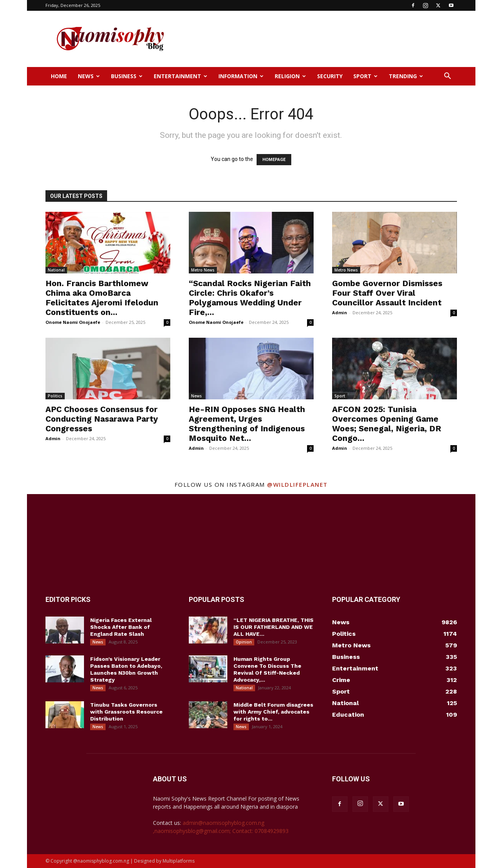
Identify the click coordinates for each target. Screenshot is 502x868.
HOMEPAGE (274, 160)
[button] (448, 77)
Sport (365, 76)
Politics (55, 396)
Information (241, 76)
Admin (340, 313)
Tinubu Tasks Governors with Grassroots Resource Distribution (126, 712)
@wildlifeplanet (297, 484)
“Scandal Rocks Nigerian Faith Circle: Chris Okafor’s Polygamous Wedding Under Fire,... (250, 298)
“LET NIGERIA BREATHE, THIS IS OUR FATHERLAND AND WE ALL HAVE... (274, 627)
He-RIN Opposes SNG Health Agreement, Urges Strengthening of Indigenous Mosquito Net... (247, 424)
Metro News (203, 270)
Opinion (244, 642)
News (89, 76)
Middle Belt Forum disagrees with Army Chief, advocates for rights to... (273, 712)
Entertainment (180, 76)
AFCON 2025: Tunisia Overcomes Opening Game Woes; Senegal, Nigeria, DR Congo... (387, 424)
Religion (290, 76)
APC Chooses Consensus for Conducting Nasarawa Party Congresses (102, 419)
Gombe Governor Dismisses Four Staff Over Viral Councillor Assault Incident (387, 293)
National (56, 270)
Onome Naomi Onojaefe (73, 322)
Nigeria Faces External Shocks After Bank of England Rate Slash (121, 627)
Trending (406, 76)
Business (127, 76)
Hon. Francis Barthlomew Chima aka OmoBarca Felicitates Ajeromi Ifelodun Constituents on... (102, 298)
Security (330, 76)
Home (59, 76)
